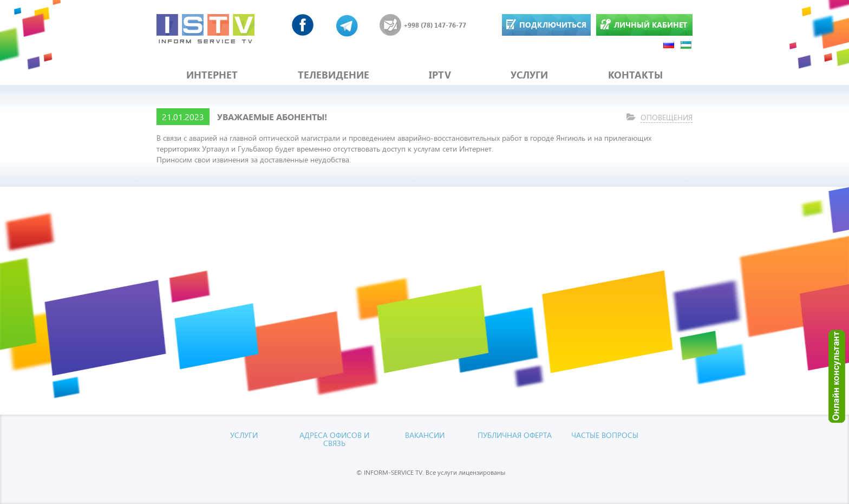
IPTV (440, 75)
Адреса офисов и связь (334, 439)
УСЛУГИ (529, 75)
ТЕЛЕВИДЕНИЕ (334, 75)
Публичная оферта (515, 435)
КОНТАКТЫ (635, 75)
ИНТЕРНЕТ (212, 75)
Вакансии (425, 435)
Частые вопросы (605, 435)
